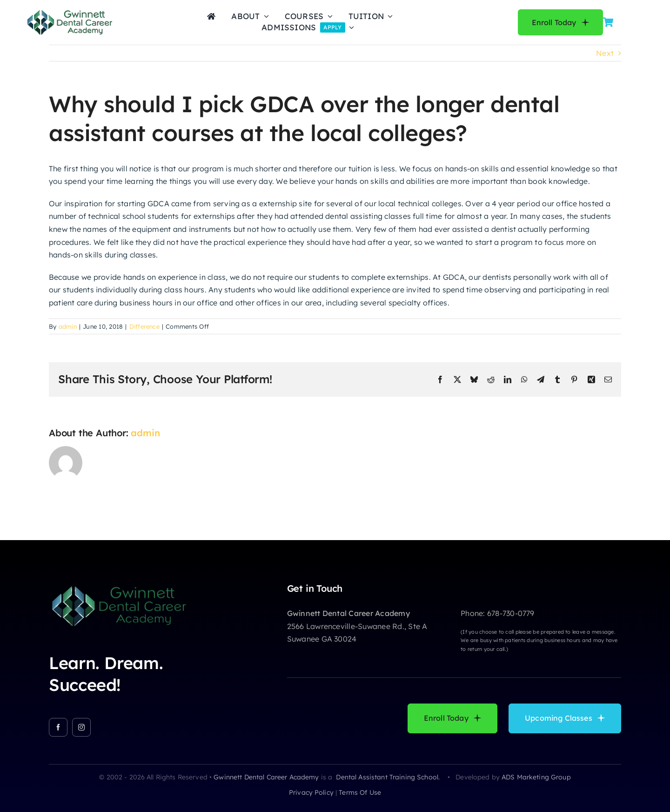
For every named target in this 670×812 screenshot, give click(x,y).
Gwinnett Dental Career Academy (266, 777)
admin (68, 326)
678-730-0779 (511, 613)
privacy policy (311, 792)
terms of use (360, 792)
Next (605, 53)
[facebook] (58, 727)
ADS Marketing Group (536, 777)
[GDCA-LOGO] (69, 12)
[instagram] (81, 727)
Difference (144, 326)
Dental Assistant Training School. (389, 777)
